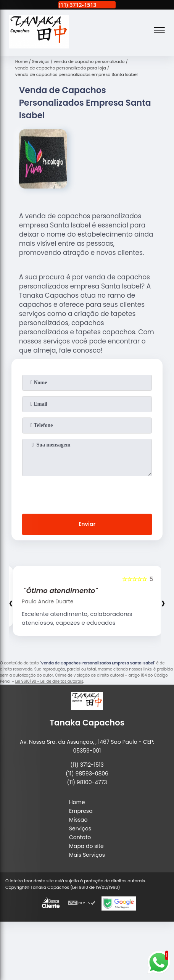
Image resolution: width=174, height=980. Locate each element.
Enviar (87, 524)
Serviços (80, 828)
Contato (80, 837)
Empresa (81, 811)
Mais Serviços (87, 855)
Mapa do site (86, 846)
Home (77, 802)
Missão (78, 820)
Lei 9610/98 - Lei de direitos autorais (49, 681)
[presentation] (87, 493)
